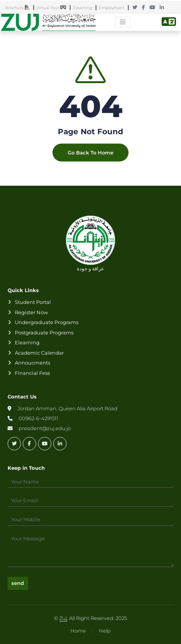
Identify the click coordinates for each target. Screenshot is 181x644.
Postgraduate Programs (44, 332)
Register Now (31, 312)
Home (78, 631)
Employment (113, 8)
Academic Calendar (39, 353)
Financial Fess (32, 373)
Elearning (84, 8)
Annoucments (33, 363)
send (18, 583)
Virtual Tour (53, 8)
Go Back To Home (90, 158)
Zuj (63, 618)
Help (105, 631)
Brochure (19, 8)
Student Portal (33, 302)
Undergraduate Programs (47, 322)
